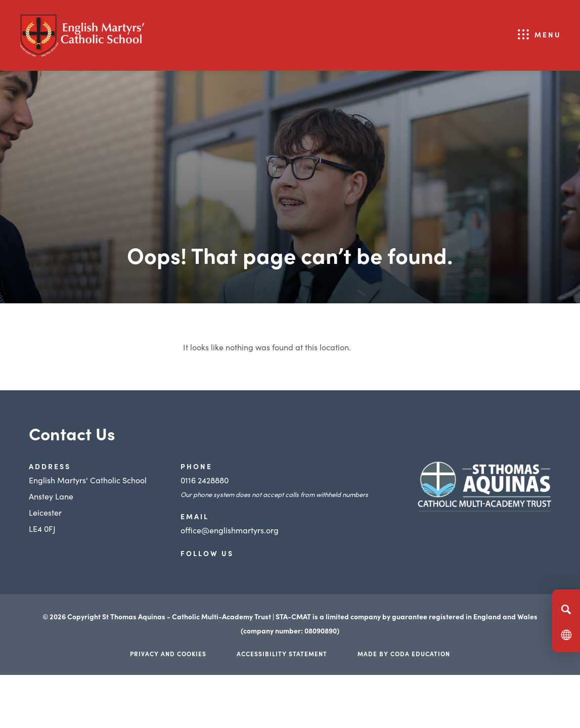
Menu (548, 34)
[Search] (566, 609)
